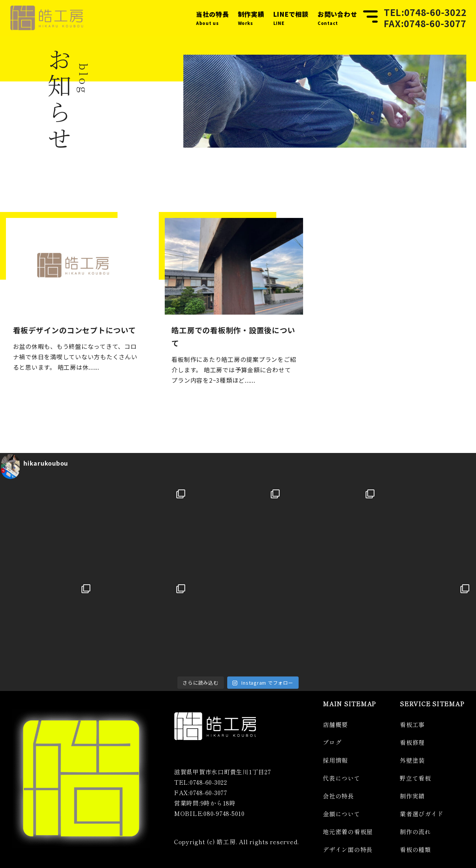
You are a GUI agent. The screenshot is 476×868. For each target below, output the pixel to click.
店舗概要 (335, 724)
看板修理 (412, 742)
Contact (337, 17)
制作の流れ (415, 832)
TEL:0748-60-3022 (425, 12)
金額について (342, 814)
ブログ (332, 742)
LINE (291, 17)
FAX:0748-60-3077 (425, 23)
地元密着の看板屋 (348, 832)
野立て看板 (415, 778)
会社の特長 (338, 796)
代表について (342, 778)
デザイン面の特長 (348, 849)
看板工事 (412, 724)
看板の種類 (415, 849)
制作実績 (412, 796)
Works (251, 17)
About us (213, 17)
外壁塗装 (412, 760)
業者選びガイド (422, 814)
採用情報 (335, 760)
